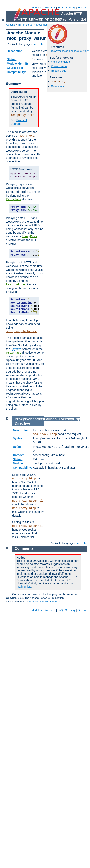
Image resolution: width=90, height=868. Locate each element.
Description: (15, 51)
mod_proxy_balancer (21, 331)
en (36, 44)
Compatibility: (16, 72)
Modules (37, 8)
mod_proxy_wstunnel (27, 501)
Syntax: (18, 438)
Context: (19, 455)
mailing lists (24, 587)
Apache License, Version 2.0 (46, 601)
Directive (22, 423)
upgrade (16, 349)
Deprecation (19, 92)
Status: (12, 59)
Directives (50, 8)
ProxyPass (14, 199)
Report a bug (59, 71)
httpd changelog (61, 62)
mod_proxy (27, 136)
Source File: (15, 68)
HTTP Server (26, 25)
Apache (11, 25)
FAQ (60, 8)
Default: (18, 447)
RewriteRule (15, 285)
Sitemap (82, 8)
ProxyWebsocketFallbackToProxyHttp (48, 419)
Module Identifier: (19, 63)
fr (42, 44)
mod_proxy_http (22, 115)
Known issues (59, 66)
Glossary (70, 8)
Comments (57, 86)
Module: (18, 463)
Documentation (45, 25)
